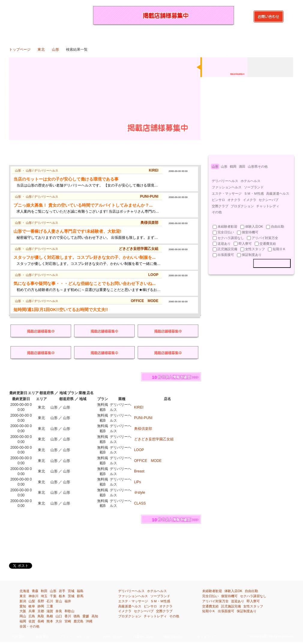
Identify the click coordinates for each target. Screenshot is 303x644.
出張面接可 (226, 611)
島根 (50, 616)
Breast (139, 471)
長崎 (41, 621)
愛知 (23, 606)
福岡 (23, 621)
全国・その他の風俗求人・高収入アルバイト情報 (283, 35)
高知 (95, 616)
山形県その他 (258, 166)
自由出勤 (251, 591)
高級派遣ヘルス (278, 193)
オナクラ (234, 200)
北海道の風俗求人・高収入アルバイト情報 (42, 35)
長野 (41, 601)
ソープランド (254, 187)
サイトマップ (207, 637)
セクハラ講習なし (253, 596)
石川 (50, 601)
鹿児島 (78, 621)
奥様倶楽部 (143, 429)
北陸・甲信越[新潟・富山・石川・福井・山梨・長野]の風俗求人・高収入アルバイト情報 (129, 35)
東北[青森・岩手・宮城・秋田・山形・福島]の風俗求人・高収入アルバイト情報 (64, 35)
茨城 (71, 596)
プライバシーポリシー (76, 637)
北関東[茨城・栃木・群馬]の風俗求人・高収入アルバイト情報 (86, 35)
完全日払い (210, 596)
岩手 (62, 591)
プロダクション (242, 206)
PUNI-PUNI (143, 418)
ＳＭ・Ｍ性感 (254, 193)
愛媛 (86, 616)
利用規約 (19, 637)
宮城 (71, 591)
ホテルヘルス (250, 181)
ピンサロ (218, 200)
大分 (59, 621)
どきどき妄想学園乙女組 (154, 439)
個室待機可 (229, 596)
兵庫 (32, 611)
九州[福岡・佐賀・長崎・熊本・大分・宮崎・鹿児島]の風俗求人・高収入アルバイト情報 (239, 35)
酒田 (242, 166)
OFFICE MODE (148, 461)
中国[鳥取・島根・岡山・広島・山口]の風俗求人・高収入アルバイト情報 (195, 35)
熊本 (50, 621)
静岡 (41, 606)
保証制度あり (247, 611)
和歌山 (69, 611)
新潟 (23, 601)
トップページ (20, 49)
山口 (59, 616)
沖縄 (89, 621)
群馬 (80, 596)
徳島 (77, 616)
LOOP (139, 450)
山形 (55, 49)
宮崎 (68, 621)
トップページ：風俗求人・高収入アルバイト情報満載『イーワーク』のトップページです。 (20, 35)
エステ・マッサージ (227, 193)
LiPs (138, 482)
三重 (50, 606)
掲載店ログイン (175, 637)
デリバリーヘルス (225, 181)
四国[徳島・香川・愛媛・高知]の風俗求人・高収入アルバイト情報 (217, 35)
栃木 (62, 596)
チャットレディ (268, 206)
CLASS (140, 503)
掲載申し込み (143, 637)
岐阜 (32, 606)
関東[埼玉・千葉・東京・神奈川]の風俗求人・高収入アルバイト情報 (108, 35)
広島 (32, 616)
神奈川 (33, 596)
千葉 (53, 596)
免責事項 (42, 637)
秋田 (44, 591)
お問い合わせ (113, 637)
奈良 (59, 611)
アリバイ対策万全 (215, 601)
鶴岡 (233, 166)
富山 (59, 601)
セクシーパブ (268, 200)
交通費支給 (210, 606)
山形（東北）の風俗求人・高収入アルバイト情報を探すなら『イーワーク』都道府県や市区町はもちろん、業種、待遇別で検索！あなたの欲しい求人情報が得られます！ (45, 15)
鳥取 (41, 616)
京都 (41, 611)
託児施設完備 (231, 606)
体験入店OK (233, 591)
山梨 (32, 601)
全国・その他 (29, 626)
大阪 (23, 611)
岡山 (23, 616)
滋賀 (50, 611)
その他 (217, 212)
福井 (68, 601)
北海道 (24, 591)
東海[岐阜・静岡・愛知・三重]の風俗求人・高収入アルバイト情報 (151, 35)
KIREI (139, 407)
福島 (80, 591)
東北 (41, 49)
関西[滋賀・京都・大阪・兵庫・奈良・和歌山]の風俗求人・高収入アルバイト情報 (173, 35)
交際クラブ (220, 206)
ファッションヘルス (227, 187)
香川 (68, 616)
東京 (23, 596)
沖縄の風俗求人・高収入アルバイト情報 (261, 35)
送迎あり (238, 601)
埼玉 (44, 596)
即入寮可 (253, 601)
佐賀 (32, 621)
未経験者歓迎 (212, 591)
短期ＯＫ (209, 611)
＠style (140, 493)
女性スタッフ (253, 606)
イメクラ (250, 200)
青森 (35, 591)
